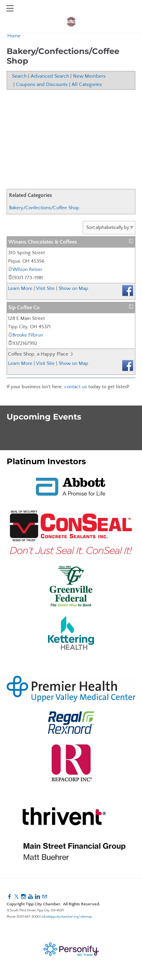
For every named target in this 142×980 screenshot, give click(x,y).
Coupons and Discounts (42, 84)
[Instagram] (23, 897)
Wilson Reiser (25, 269)
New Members (89, 76)
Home (14, 36)
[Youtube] (30, 897)
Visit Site (45, 288)
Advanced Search (50, 76)
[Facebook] (9, 897)
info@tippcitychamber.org (60, 917)
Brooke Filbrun (25, 335)
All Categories (87, 84)
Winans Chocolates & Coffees (43, 242)
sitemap (86, 917)
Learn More (20, 288)
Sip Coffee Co (24, 308)
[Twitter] (16, 897)
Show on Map (73, 288)
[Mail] (44, 897)
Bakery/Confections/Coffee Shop (44, 208)
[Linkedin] (37, 897)
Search (19, 76)
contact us (76, 387)
